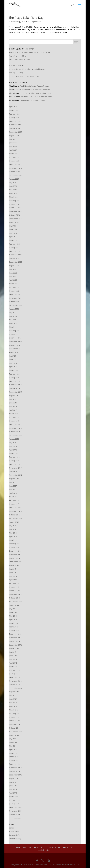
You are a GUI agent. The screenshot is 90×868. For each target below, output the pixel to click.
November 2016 (15, 511)
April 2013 (13, 663)
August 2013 (14, 648)
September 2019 (16, 392)
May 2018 (13, 446)
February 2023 (15, 244)
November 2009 (15, 811)
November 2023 (15, 211)
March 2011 (14, 753)
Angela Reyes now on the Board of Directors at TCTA (30, 52)
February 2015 (15, 583)
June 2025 (13, 143)
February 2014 (15, 627)
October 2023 (14, 215)
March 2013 (14, 666)
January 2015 (14, 587)
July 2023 (13, 226)
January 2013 (14, 674)
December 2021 (15, 294)
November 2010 (15, 768)
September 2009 (16, 818)
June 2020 (13, 360)
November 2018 (15, 428)
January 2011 (14, 760)
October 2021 (14, 302)
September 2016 (16, 518)
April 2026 (13, 107)
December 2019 (15, 381)
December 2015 (15, 551)
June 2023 (13, 229)
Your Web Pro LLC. (72, 865)
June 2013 (13, 656)
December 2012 (15, 677)
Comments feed (15, 835)
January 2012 (14, 717)
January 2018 (14, 461)
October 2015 (14, 558)
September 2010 (16, 775)
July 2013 (13, 652)
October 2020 (14, 345)
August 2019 (14, 396)
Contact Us (68, 847)
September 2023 (16, 219)
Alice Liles (15, 22)
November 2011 (15, 724)
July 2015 (13, 569)
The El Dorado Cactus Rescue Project (34, 86)
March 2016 (14, 540)
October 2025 (14, 128)
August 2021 (14, 309)
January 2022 (14, 291)
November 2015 (15, 555)
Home (18, 847)
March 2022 (14, 284)
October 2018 (14, 432)
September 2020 (16, 349)
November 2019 (15, 385)
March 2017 (14, 497)
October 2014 (14, 598)
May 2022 (13, 276)
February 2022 (15, 287)
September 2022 (16, 262)
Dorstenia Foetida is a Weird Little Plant (35, 93)
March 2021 (14, 327)
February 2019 (15, 417)
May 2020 (13, 363)
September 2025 (16, 132)
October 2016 (14, 515)
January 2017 (14, 504)
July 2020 (13, 356)
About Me (27, 847)
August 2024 (14, 179)
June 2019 (13, 403)
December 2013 (15, 634)
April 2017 (13, 493)
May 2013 (13, 659)
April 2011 (13, 750)
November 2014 (15, 594)
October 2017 (14, 471)
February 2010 (15, 800)
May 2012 (13, 703)
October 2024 (14, 172)
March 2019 (14, 414)
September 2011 (16, 732)
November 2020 (15, 341)
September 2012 (16, 688)
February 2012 (15, 713)
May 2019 (13, 406)
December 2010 (15, 764)
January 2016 (14, 547)
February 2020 (15, 374)
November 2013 (15, 638)
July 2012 (13, 695)
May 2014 (13, 616)
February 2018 (15, 457)
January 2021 (14, 334)
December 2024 (15, 164)
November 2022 (15, 255)
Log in (11, 828)
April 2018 (13, 450)
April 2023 (13, 237)
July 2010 (13, 782)
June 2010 (13, 786)
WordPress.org (15, 839)
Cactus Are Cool (54, 847)
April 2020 (13, 367)
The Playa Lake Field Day (26, 18)
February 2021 (15, 331)
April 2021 (13, 323)
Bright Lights (36, 22)
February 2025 (15, 157)
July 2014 (13, 609)
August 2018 (14, 439)
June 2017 (13, 486)
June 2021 (13, 316)
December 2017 (15, 464)
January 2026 (14, 117)
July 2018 (13, 443)
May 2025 (13, 146)
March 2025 (14, 154)
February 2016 (15, 544)
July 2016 (13, 526)
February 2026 (15, 114)
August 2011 (14, 735)
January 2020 (14, 378)
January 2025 (14, 161)
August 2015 (14, 565)
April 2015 (13, 580)
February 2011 (15, 757)
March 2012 (14, 710)
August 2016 (14, 522)
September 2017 (16, 475)
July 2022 (13, 269)
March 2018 (14, 453)
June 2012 (13, 699)
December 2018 (15, 425)
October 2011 (14, 728)
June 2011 (13, 742)
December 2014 (15, 591)
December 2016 (15, 508)
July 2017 (13, 482)
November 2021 (15, 298)
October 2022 (14, 258)
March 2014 (14, 623)
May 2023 (13, 233)
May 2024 (13, 190)
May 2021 (13, 320)
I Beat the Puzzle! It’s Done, (20, 60)
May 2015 (13, 576)
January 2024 (14, 204)
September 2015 (16, 562)
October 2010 (14, 771)
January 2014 (14, 630)
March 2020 (14, 370)
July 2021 (13, 312)
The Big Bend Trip (16, 73)
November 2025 (15, 125)
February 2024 (15, 201)
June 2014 (13, 612)
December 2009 (15, 807)
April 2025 (13, 150)
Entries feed (14, 831)
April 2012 (13, 706)
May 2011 (13, 746)
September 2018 (16, 435)
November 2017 (15, 468)
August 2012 (14, 692)
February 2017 (15, 500)
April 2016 (13, 537)
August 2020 (14, 352)
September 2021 (16, 305)
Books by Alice (44, 850)
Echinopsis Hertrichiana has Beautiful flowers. (27, 69)
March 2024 (14, 197)
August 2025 (14, 136)
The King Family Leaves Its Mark (32, 100)
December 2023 (15, 208)
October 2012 (14, 685)
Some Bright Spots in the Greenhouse (24, 76)
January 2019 (14, 421)
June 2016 (13, 529)
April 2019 (13, 410)
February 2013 (15, 670)
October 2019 (14, 388)
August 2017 (14, 479)
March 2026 (14, 110)
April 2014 (13, 620)
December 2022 (15, 251)
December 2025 (15, 121)
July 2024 (13, 183)
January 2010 (14, 804)
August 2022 (14, 266)
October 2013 (14, 641)
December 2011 (15, 721)
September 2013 (16, 645)
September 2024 (16, 175)
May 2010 (13, 789)
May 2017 (13, 489)
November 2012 (15, 681)
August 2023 (14, 222)
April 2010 (13, 793)
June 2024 (13, 186)
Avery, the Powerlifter (18, 56)
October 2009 (14, 815)
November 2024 (15, 168)
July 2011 (13, 739)
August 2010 (14, 778)
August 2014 (14, 605)
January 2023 (14, 248)
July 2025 (13, 139)
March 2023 (14, 240)
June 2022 (13, 273)
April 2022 (13, 280)
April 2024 (13, 193)
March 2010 (14, 797)
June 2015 (13, 573)
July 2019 (13, 399)
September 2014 (16, 601)
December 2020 (15, 338)
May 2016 (13, 533)
